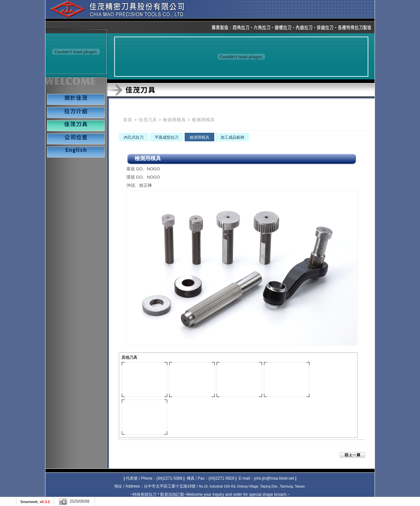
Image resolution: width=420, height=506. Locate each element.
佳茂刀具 (148, 120)
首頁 (128, 120)
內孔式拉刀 (134, 137)
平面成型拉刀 (167, 137)
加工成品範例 (232, 137)
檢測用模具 (174, 120)
